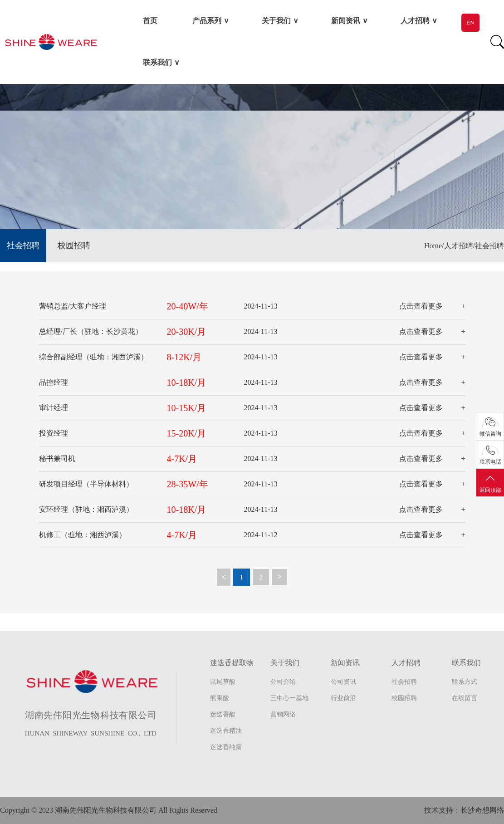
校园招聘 (74, 245)
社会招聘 (23, 245)
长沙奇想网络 (482, 810)
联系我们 (157, 62)
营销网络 (283, 714)
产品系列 (207, 21)
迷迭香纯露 (226, 747)
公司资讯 (343, 682)
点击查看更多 (421, 306)
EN (470, 23)
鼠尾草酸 (223, 682)
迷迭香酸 (223, 714)
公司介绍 (283, 682)
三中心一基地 (289, 698)
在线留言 (465, 698)
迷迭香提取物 (232, 663)
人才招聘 (415, 21)
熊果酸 (220, 698)
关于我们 (276, 21)
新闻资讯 (346, 21)
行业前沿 (343, 698)
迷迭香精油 (226, 731)
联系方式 (465, 682)
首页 (150, 21)
